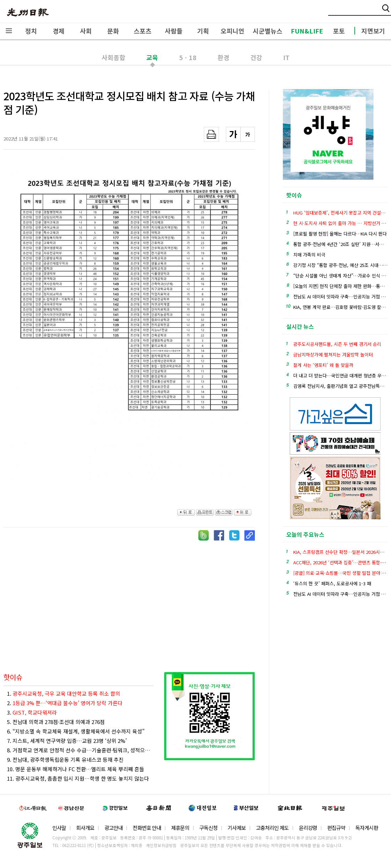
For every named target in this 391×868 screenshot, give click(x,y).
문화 (113, 31)
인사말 (59, 828)
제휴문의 (180, 828)
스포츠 (143, 31)
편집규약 (336, 828)
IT (286, 57)
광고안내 (113, 828)
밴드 (333, 12)
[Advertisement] (129, 600)
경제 (59, 31)
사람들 (174, 31)
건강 (256, 57)
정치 (31, 31)
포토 (339, 31)
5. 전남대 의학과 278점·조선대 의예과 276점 (56, 722)
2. (65, 703)
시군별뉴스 (268, 31)
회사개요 (85, 828)
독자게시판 (367, 828)
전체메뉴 (9, 31)
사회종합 (113, 57)
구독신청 (208, 828)
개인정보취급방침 (161, 845)
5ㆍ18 (188, 57)
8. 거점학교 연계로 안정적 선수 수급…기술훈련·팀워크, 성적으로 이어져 (80, 750)
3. (32, 712)
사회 (86, 31)
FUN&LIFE (307, 31)
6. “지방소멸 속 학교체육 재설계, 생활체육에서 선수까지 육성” (76, 731)
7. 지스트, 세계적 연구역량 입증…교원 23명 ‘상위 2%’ (67, 741)
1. (64, 693)
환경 (223, 57)
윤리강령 (308, 828)
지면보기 (373, 31)
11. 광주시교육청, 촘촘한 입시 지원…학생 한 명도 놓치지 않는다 (78, 778)
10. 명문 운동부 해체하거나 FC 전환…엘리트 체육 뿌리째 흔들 (76, 769)
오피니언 (233, 31)
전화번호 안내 (147, 828)
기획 (203, 31)
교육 (152, 57)
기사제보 (237, 828)
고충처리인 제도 (272, 828)
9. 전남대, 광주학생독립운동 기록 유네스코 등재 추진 (65, 759)
